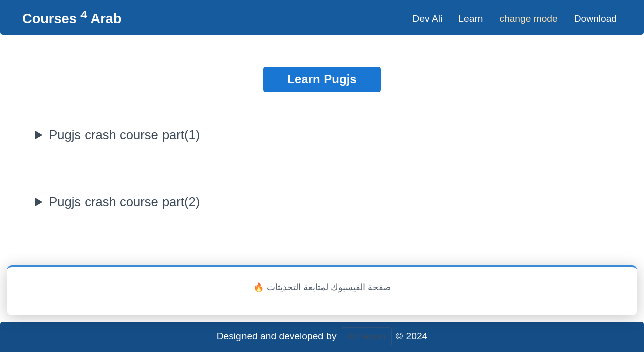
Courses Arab (72, 18)
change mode (528, 18)
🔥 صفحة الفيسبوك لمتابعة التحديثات (322, 287)
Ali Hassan (366, 337)
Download (595, 18)
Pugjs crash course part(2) (124, 202)
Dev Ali (428, 18)
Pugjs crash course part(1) (124, 135)
